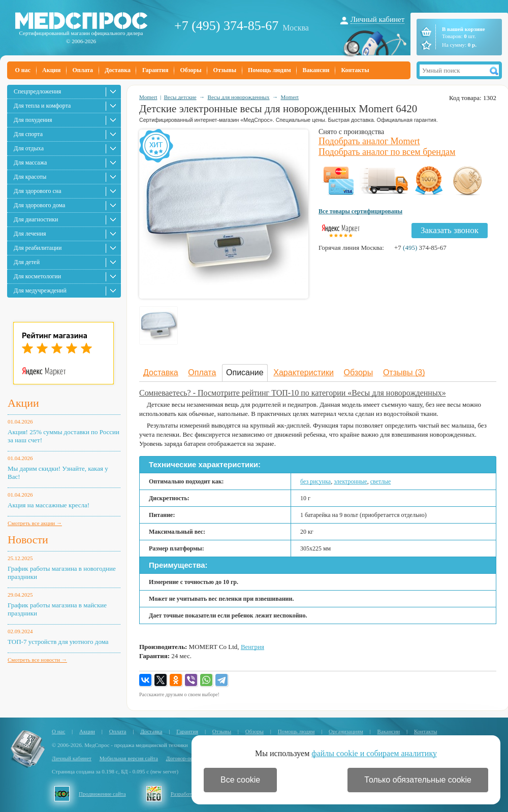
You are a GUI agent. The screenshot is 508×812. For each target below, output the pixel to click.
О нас (23, 70)
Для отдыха (29, 148)
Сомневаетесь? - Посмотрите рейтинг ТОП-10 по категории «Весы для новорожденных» (293, 393)
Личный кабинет (377, 19)
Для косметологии (37, 276)
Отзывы (225, 70)
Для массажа (30, 163)
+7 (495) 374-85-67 (226, 26)
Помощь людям (269, 70)
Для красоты (30, 177)
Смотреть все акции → (35, 523)
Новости (28, 540)
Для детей (27, 262)
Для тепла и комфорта (42, 106)
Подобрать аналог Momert (369, 141)
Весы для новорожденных (239, 97)
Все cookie (240, 780)
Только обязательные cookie (418, 780)
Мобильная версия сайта (129, 758)
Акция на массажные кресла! (49, 505)
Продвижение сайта (102, 794)
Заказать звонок (450, 230)
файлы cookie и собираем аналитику (374, 753)
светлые (381, 481)
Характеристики (304, 372)
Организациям (346, 731)
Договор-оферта (185, 758)
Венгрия (252, 647)
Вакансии (316, 70)
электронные (351, 481)
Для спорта (28, 134)
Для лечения (30, 234)
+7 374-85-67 (420, 248)
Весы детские (180, 97)
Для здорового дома (39, 205)
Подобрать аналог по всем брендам (387, 152)
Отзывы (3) (404, 372)
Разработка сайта (191, 794)
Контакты (355, 70)
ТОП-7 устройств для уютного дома (58, 642)
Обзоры (190, 70)
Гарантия (155, 70)
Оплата (83, 70)
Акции (51, 70)
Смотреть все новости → (37, 660)
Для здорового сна (38, 191)
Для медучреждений (40, 290)
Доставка (118, 70)
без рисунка (315, 481)
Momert (148, 97)
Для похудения (33, 120)
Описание (245, 372)
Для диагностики (36, 219)
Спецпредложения (37, 91)
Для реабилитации (38, 248)
